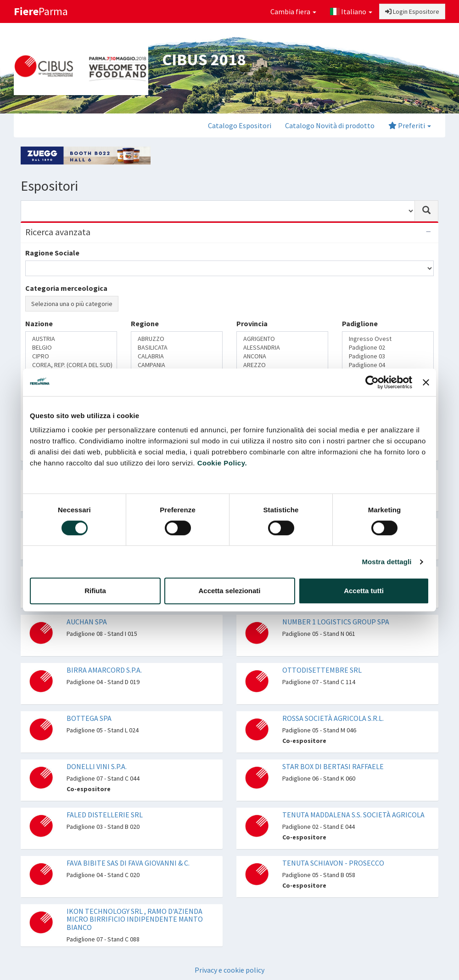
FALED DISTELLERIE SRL (105, 815)
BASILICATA (177, 348)
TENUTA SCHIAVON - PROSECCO (333, 863)
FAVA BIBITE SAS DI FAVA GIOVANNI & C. (128, 863)
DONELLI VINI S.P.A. (97, 766)
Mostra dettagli (386, 562)
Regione (145, 323)
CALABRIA (177, 356)
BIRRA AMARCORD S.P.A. (104, 670)
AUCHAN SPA (87, 622)
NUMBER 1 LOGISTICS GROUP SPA (336, 622)
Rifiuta (95, 591)
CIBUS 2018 (204, 59)
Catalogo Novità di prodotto (330, 125)
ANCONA (282, 356)
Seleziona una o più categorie (72, 304)
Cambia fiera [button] (293, 11)
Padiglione (360, 323)
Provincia (252, 323)
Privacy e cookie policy (229, 970)
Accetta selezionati (229, 591)
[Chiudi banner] (426, 382)
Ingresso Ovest (388, 339)
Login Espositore (412, 11)
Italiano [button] (351, 11)
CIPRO (71, 356)
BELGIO (71, 348)
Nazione (39, 323)
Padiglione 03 (388, 356)
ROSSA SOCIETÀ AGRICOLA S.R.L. (333, 718)
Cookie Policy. (222, 463)
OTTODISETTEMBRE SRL (322, 670)
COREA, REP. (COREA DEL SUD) (71, 365)
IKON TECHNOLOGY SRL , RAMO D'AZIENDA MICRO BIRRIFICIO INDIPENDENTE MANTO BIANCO (135, 919)
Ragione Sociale (52, 253)
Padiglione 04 (388, 365)
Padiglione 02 (388, 348)
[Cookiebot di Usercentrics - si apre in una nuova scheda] (372, 382)
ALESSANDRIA (282, 348)
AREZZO (282, 365)
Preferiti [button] (410, 125)
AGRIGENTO (282, 339)
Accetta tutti (364, 591)
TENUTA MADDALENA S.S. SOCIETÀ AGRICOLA (353, 815)
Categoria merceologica (66, 288)
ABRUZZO (177, 339)
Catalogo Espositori (240, 125)
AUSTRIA (71, 339)
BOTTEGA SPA (89, 718)
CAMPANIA (177, 365)
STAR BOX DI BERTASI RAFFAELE (333, 766)
